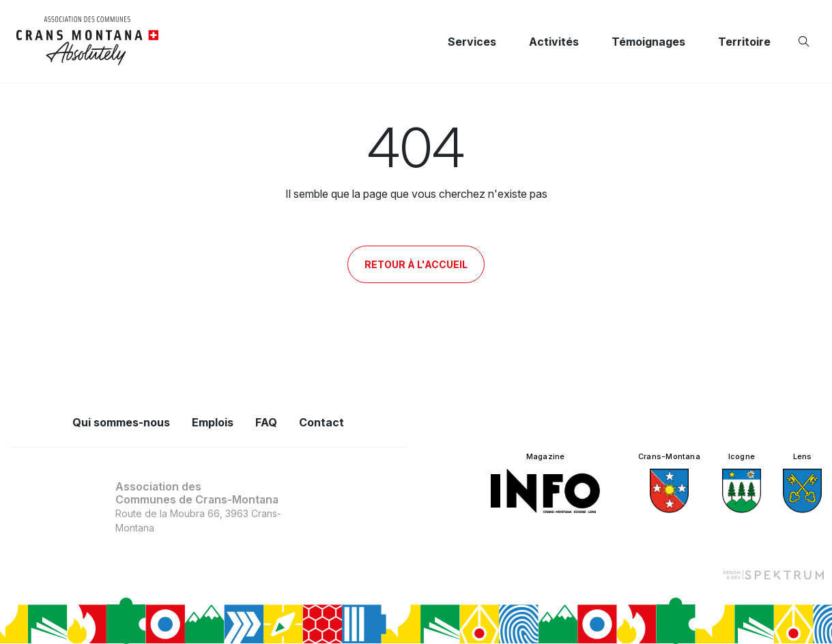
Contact (321, 422)
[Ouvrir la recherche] (807, 42)
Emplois (213, 422)
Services (472, 42)
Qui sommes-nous (121, 422)
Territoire (744, 42)
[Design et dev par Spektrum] (773, 574)
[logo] (88, 41)
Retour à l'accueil (416, 264)
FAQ (266, 422)
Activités (554, 42)
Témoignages (648, 42)
